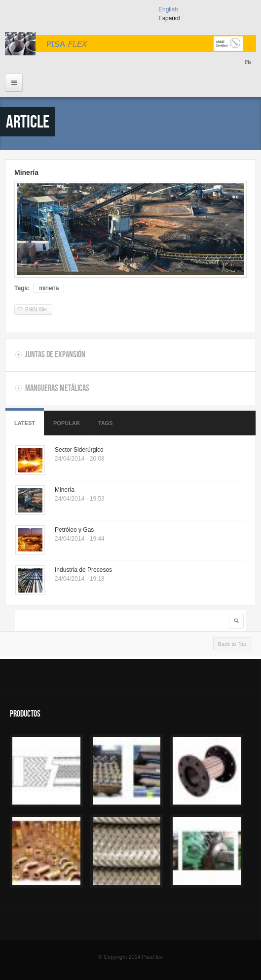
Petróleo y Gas (74, 530)
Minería (26, 172)
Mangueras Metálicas (57, 388)
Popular (67, 423)
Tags (106, 423)
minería (49, 288)
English (168, 9)
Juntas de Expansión (55, 354)
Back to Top (232, 644)
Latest (25, 423)
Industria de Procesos (83, 570)
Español (169, 18)
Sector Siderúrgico (79, 450)
